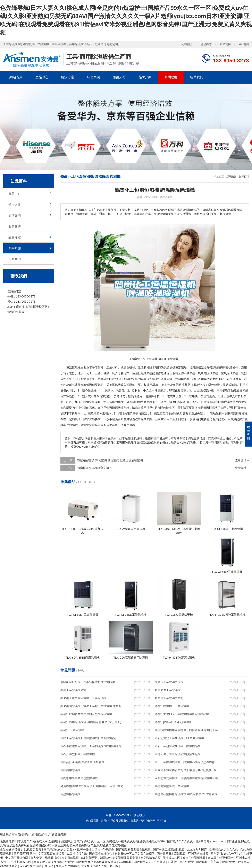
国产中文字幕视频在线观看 (47, 854)
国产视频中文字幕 (208, 862)
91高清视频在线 (77, 854)
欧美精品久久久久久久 (224, 850)
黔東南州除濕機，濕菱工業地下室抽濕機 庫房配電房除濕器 (93, 706)
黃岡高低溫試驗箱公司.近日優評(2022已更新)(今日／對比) (188, 770)
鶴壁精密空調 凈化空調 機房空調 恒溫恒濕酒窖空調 (110, 460)
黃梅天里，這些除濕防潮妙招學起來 (178, 754)
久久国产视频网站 (68, 866)
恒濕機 (228, 396)
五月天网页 (21, 854)
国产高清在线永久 (101, 854)
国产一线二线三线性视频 (169, 850)
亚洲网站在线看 (199, 854)
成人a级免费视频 (31, 866)
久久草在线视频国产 (221, 858)
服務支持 (119, 77)
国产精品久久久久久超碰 (150, 862)
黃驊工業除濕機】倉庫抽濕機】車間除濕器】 (89, 738)
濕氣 (96, 413)
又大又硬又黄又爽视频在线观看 (54, 862)
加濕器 (177, 396)
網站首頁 (16, 77)
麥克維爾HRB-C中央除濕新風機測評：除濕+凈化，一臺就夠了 (93, 786)
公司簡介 (187, 44)
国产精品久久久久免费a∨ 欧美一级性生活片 (72, 850)
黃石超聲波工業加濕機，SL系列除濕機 (179, 738)
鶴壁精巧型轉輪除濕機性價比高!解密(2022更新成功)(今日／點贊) (188, 794)
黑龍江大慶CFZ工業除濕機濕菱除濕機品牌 (182, 714)
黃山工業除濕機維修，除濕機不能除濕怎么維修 (185, 762)
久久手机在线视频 (20, 862)
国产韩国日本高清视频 (172, 854)
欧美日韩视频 (70, 858)
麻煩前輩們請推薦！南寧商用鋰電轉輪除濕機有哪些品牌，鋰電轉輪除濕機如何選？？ (188, 778)
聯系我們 (197, 77)
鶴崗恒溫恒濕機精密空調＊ (94, 468)
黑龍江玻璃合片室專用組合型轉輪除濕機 (86, 714)
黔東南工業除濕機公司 (169, 698)
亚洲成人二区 (172, 858)
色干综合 (109, 850)
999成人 (49, 866)
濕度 (172, 402)
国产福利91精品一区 (224, 854)
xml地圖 (244, 44)
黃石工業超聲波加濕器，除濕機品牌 (178, 746)
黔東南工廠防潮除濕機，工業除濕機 (83, 698)
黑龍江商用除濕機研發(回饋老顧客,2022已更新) (91, 722)
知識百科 (244, 177)
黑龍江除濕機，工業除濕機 (172, 706)
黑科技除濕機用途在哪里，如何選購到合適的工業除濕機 (188, 730)
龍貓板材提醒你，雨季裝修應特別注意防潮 (88, 682)
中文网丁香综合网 (17, 858)
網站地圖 (225, 44)
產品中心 (42, 77)
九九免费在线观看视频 (45, 858)
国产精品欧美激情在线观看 (134, 850)
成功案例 (93, 77)
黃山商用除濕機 (70, 770)
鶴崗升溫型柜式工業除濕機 (172, 786)
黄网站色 (105, 858)
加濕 (203, 396)
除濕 (169, 379)
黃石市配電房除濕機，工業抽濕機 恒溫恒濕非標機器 (93, 746)
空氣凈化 (95, 402)
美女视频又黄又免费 (126, 858)
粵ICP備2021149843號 (153, 821)
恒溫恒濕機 (73, 367)
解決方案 (68, 77)
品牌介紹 (145, 77)
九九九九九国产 (197, 850)
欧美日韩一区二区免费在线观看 (135, 854)
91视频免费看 (33, 850)
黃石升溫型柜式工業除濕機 (78, 754)
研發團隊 (206, 44)
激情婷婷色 (229, 862)
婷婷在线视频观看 (194, 858)
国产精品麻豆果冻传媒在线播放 (96, 862)
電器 (72, 373)
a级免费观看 (90, 858)
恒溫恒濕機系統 (142, 373)
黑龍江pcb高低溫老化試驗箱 (173, 722)
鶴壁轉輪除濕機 (70, 794)
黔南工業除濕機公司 (73, 690)
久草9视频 (125, 862)
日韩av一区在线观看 (181, 862)
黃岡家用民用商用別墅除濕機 (79, 778)
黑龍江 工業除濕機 (72, 730)
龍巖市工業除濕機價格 (169, 682)
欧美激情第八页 (151, 858)
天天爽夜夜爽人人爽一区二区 (100, 866)
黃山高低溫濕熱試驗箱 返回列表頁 (82, 762)
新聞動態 (171, 77)
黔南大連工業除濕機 (168, 690)
